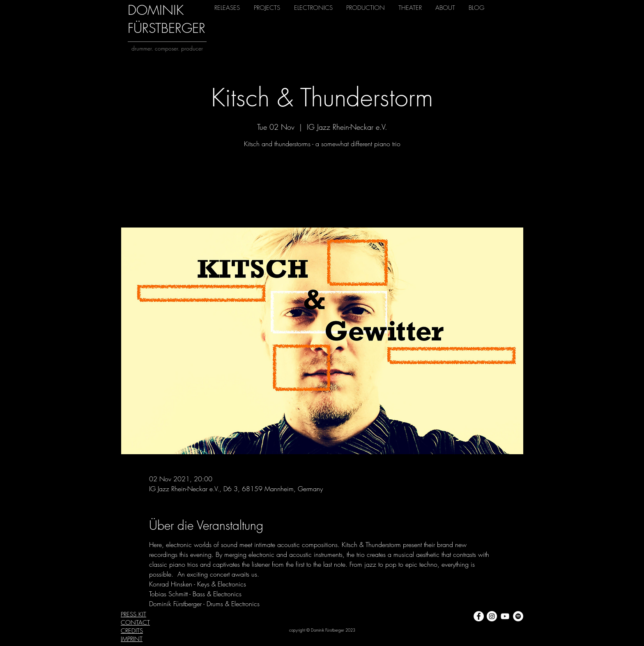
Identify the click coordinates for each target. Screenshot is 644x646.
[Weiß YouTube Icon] (505, 616)
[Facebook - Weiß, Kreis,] (479, 616)
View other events (322, 189)
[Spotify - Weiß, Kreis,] (518, 616)
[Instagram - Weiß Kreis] (492, 616)
